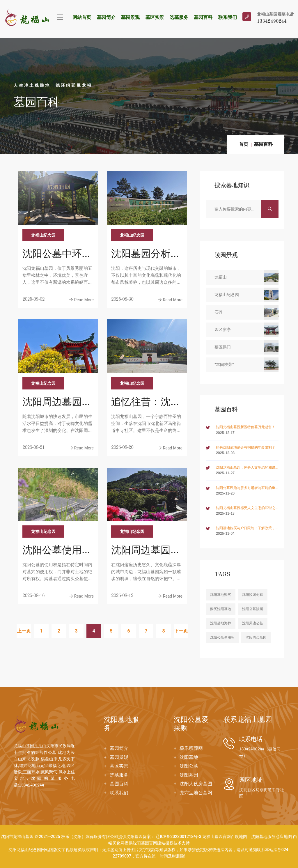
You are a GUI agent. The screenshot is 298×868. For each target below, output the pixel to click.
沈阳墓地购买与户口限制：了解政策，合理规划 (246, 528)
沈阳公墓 (189, 766)
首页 (244, 144)
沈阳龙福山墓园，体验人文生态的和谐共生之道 (246, 468)
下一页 (181, 631)
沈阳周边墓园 (256, 637)
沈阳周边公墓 (253, 623)
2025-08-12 (122, 596)
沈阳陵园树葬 (253, 595)
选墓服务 (179, 17)
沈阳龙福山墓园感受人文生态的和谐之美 (246, 508)
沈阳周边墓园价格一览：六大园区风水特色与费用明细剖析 (146, 551)
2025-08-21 (33, 448)
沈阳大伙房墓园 (196, 784)
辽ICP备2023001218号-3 (178, 837)
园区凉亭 (246, 330)
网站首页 (82, 17)
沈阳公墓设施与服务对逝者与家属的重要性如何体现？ (246, 488)
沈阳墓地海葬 (221, 623)
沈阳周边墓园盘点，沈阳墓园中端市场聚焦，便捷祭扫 (57, 403)
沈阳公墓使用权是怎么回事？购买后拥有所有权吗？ (57, 551)
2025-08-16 (33, 596)
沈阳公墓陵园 (253, 609)
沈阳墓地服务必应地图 (272, 837)
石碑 (246, 312)
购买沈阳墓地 (221, 609)
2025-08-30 (122, 300)
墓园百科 (203, 17)
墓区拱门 (246, 347)
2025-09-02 (33, 300)
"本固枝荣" (246, 365)
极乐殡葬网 (191, 748)
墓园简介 (106, 17)
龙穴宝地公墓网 (196, 793)
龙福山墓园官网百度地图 (225, 837)
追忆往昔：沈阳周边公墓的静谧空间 (146, 403)
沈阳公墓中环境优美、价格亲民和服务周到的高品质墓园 (57, 255)
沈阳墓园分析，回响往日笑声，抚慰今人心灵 (146, 255)
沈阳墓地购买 (221, 595)
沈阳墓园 (189, 775)
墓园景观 (130, 17)
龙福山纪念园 (43, 235)
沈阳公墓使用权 (222, 637)
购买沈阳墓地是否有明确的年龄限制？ (246, 447)
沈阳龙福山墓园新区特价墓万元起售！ (246, 427)
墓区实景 (155, 17)
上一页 (24, 631)
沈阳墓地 (189, 757)
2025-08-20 (122, 448)
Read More (81, 300)
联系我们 (228, 17)
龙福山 (246, 277)
